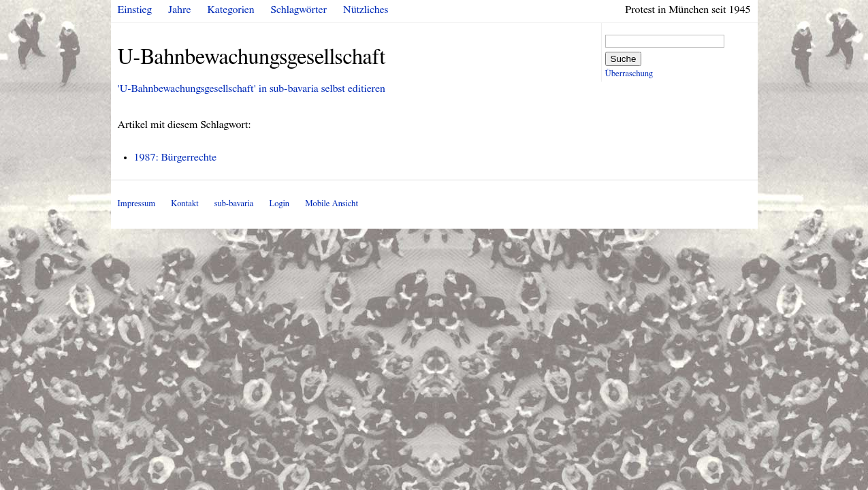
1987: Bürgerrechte (176, 157)
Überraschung (629, 74)
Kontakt (184, 204)
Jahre (179, 10)
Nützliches (366, 10)
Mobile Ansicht (332, 204)
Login (279, 204)
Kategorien (231, 10)
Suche (624, 59)
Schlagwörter (299, 10)
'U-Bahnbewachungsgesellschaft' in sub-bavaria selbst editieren (252, 88)
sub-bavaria (234, 204)
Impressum (137, 204)
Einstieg (135, 10)
